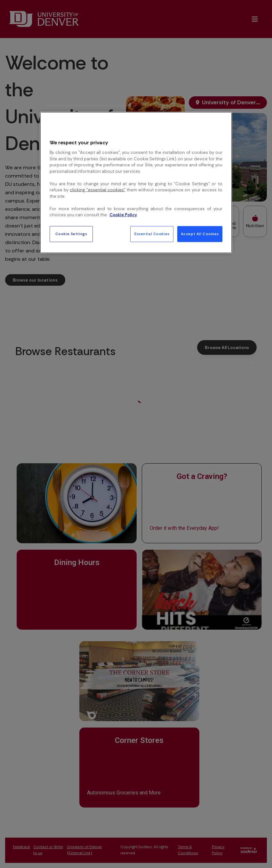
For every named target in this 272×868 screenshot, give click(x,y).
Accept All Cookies (200, 234)
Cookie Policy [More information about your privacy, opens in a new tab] (123, 215)
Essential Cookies (152, 234)
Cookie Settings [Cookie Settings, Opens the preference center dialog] (71, 234)
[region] (136, 182)
